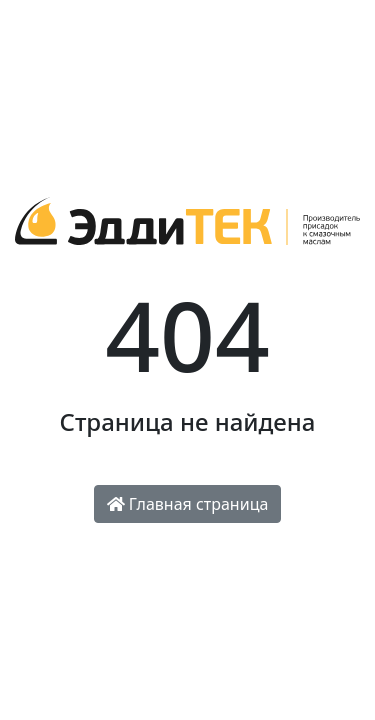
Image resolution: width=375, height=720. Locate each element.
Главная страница (188, 504)
